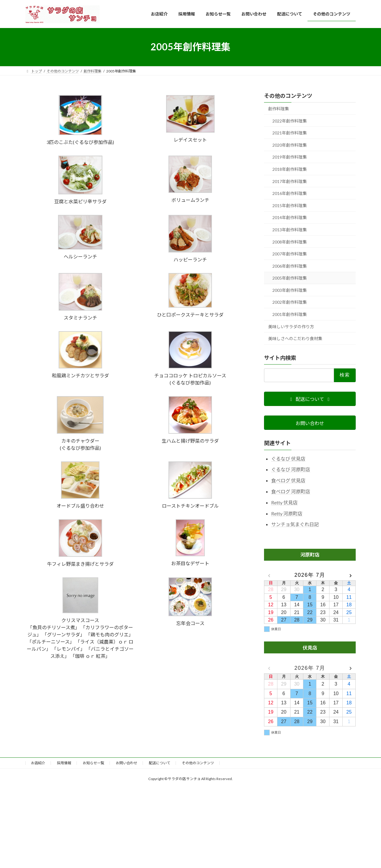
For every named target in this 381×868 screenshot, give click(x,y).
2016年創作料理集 (290, 193)
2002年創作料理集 (290, 302)
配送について (160, 763)
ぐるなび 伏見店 (288, 458)
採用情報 (64, 763)
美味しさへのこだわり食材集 (295, 338)
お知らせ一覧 (93, 763)
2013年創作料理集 (290, 230)
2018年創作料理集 (290, 169)
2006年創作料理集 (290, 266)
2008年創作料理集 (290, 242)
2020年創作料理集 (290, 145)
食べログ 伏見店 (288, 480)
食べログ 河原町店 (291, 491)
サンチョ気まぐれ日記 (295, 524)
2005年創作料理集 (290, 278)
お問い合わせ (127, 763)
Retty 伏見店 (284, 502)
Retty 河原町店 (287, 513)
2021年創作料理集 (290, 133)
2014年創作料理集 (290, 217)
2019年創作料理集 (290, 157)
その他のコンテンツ (288, 96)
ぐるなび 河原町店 (291, 469)
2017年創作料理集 (290, 181)
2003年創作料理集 (290, 290)
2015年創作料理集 (290, 205)
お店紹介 (38, 763)
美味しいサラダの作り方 (291, 326)
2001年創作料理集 (290, 314)
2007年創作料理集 (290, 254)
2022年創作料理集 (290, 121)
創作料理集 (279, 109)
